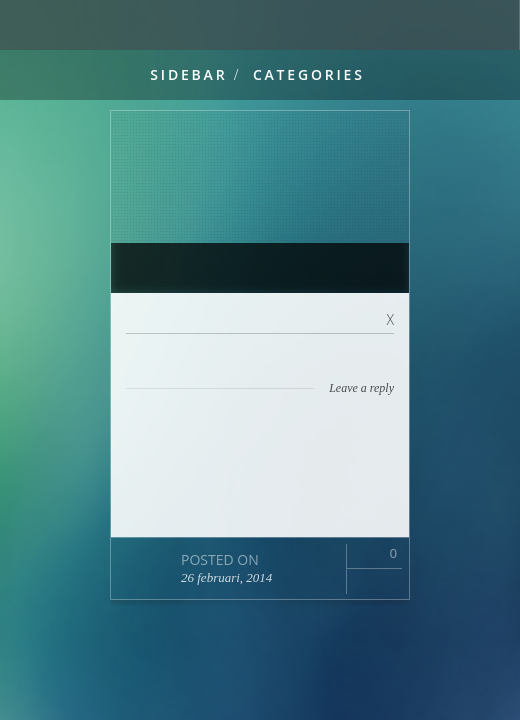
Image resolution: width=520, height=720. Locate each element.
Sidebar (188, 74)
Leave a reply (361, 388)
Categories (309, 74)
